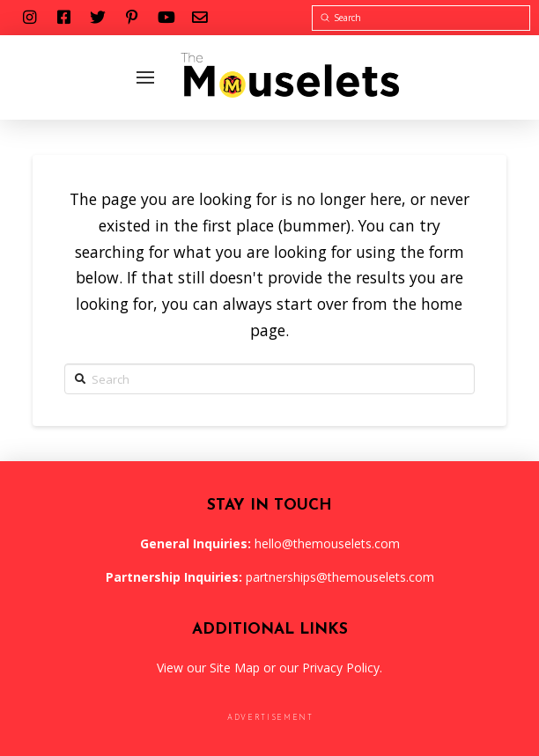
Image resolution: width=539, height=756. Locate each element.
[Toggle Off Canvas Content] (145, 77)
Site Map (235, 668)
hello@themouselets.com (327, 543)
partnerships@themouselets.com (340, 577)
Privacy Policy (341, 668)
